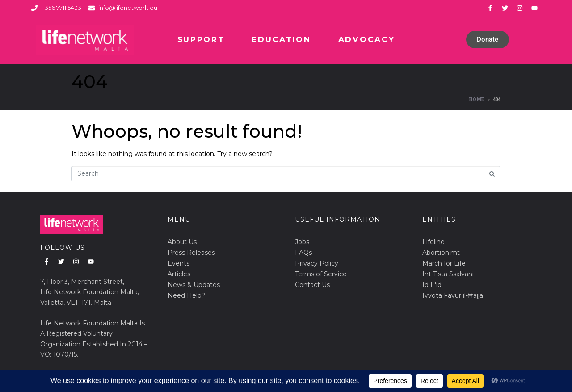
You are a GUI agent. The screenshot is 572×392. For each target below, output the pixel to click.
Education (281, 39)
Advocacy (367, 39)
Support (201, 39)
